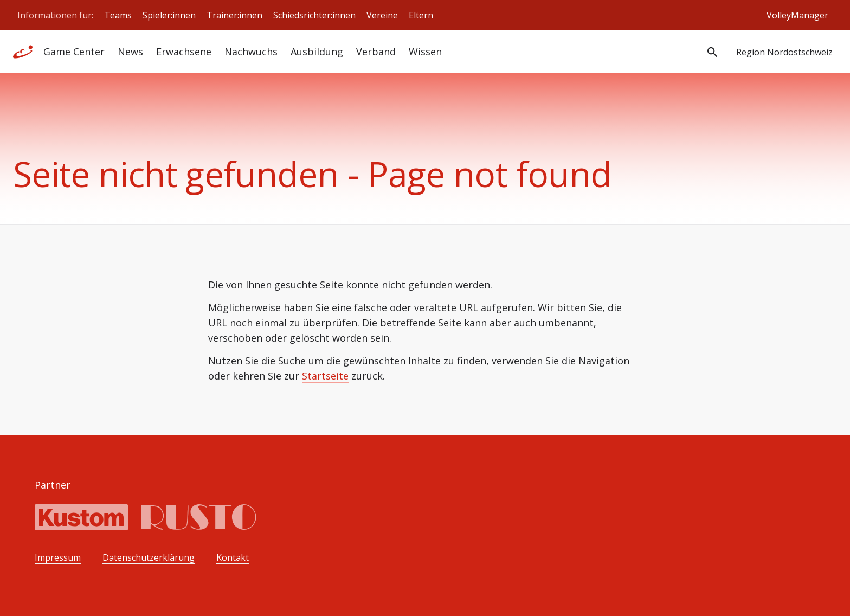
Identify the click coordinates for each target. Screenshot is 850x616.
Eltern (421, 15)
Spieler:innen (169, 15)
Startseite (325, 376)
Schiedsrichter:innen (314, 15)
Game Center (74, 52)
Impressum (58, 558)
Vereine (382, 15)
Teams (118, 15)
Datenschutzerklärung (149, 558)
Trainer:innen (234, 15)
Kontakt (233, 558)
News (130, 52)
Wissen (425, 52)
